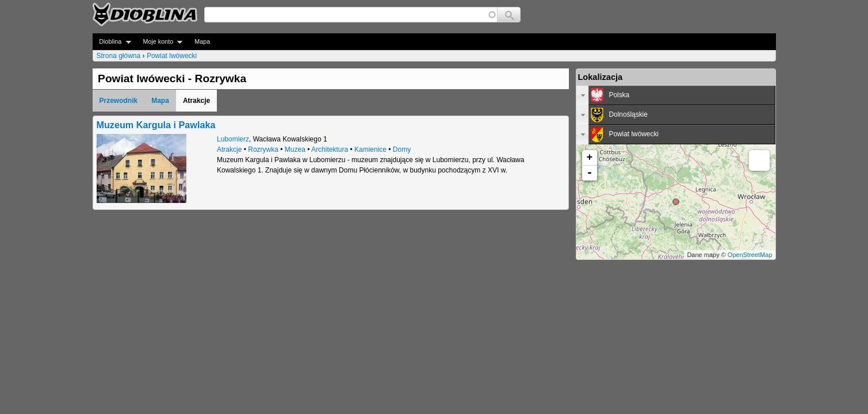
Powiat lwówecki (172, 56)
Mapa (202, 41)
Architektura (330, 149)
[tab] (676, 95)
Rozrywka (263, 149)
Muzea (295, 149)
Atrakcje (229, 149)
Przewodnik (119, 101)
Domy (402, 149)
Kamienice (370, 149)
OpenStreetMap (750, 255)
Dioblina (112, 42)
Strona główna (119, 56)
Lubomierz (233, 139)
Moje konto (160, 42)
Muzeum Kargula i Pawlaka (156, 125)
